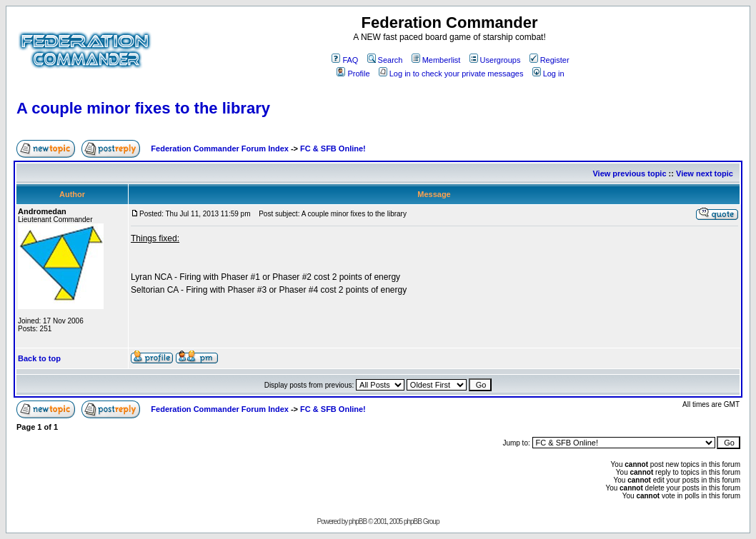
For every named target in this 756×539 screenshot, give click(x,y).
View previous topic (629, 173)
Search (385, 60)
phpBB (358, 522)
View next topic (705, 173)
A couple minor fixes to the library (143, 108)
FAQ (345, 60)
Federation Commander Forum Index (220, 148)
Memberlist (436, 60)
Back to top (39, 358)
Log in (548, 74)
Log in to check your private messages (451, 74)
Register (549, 60)
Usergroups (495, 60)
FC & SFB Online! (333, 148)
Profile (353, 74)
